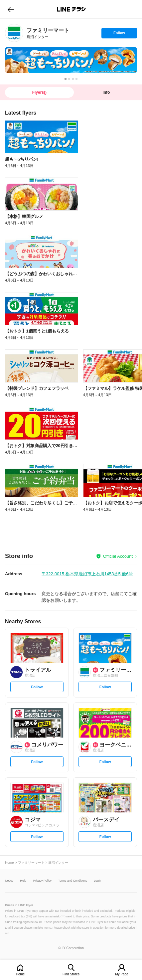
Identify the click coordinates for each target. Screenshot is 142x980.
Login (97, 881)
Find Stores (71, 974)
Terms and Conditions (73, 881)
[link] (14, 33)
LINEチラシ (72, 9)
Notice (9, 881)
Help (23, 881)
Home (20, 974)
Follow (119, 34)
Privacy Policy (42, 881)
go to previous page (11, 9)
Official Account (118, 556)
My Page (122, 974)
